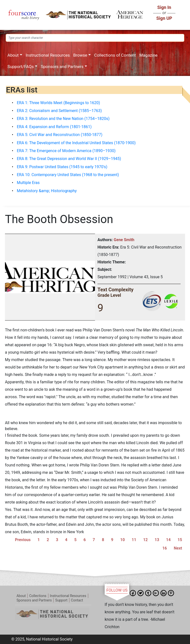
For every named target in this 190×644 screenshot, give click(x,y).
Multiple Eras (28, 183)
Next (178, 548)
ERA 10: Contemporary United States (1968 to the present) (68, 175)
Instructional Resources (48, 55)
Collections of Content (115, 55)
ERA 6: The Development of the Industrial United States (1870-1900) (76, 143)
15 (180, 540)
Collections (38, 596)
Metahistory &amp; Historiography (47, 191)
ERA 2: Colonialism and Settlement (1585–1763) (59, 111)
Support (61, 600)
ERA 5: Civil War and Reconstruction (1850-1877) (60, 135)
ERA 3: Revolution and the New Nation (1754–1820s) (63, 119)
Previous (23, 540)
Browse (80, 55)
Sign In (164, 7)
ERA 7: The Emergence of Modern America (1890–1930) (66, 151)
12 (145, 540)
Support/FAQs (21, 67)
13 (157, 540)
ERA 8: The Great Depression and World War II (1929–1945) (69, 159)
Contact (77, 600)
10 (122, 540)
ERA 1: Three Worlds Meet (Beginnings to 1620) (58, 103)
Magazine (148, 55)
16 (165, 548)
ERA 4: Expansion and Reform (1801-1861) (54, 127)
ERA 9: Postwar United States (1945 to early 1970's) (62, 167)
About (13, 55)
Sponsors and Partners (62, 67)
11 (134, 540)
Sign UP (164, 18)
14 (168, 540)
